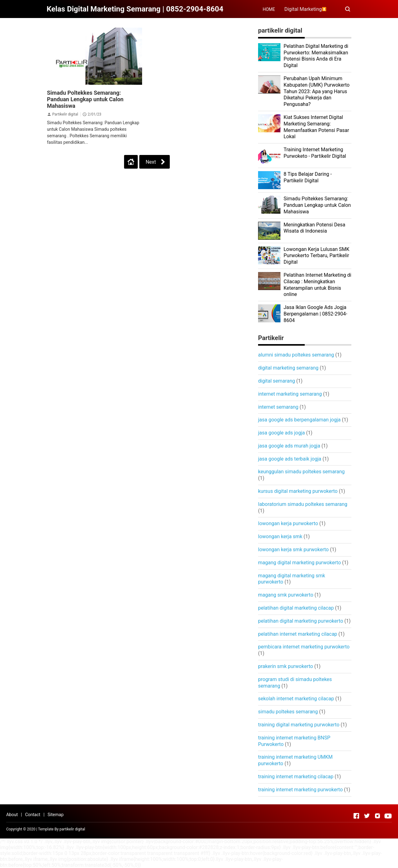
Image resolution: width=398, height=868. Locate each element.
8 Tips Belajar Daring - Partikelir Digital (308, 177)
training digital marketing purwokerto (299, 725)
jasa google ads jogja (281, 433)
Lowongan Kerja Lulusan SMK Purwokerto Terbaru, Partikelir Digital (317, 256)
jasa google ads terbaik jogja (290, 459)
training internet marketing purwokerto (300, 790)
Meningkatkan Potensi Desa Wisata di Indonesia (314, 228)
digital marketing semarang (288, 368)
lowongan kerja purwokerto (288, 523)
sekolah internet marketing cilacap (296, 699)
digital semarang (277, 381)
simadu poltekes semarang (288, 712)
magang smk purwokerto (286, 595)
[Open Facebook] (356, 816)
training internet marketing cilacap (296, 777)
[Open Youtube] (388, 816)
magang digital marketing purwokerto (299, 563)
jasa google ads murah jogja (289, 446)
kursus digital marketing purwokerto (298, 491)
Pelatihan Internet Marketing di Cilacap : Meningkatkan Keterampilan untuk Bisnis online (317, 285)
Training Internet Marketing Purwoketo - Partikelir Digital (315, 153)
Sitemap (56, 815)
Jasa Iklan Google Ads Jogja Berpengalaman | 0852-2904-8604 (315, 314)
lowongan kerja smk (280, 536)
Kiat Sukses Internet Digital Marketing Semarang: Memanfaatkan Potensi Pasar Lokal (316, 127)
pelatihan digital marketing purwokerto (301, 621)
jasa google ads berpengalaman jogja (299, 420)
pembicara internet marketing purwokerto (304, 647)
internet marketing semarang (290, 394)
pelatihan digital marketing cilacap (296, 608)
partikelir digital (72, 829)
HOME (269, 9)
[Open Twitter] (367, 816)
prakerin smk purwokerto (286, 666)
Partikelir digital (66, 114)
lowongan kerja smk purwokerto (293, 550)
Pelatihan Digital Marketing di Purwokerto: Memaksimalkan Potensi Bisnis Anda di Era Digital (316, 56)
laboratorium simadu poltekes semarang (303, 504)
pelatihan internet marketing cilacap (298, 634)
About (12, 815)
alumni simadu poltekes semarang (296, 355)
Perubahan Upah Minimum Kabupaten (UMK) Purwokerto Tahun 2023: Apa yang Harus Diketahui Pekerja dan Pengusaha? (317, 91)
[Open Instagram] (377, 816)
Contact (33, 815)
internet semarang (278, 407)
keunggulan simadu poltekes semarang (301, 472)
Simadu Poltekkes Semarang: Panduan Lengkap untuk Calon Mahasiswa (85, 99)
